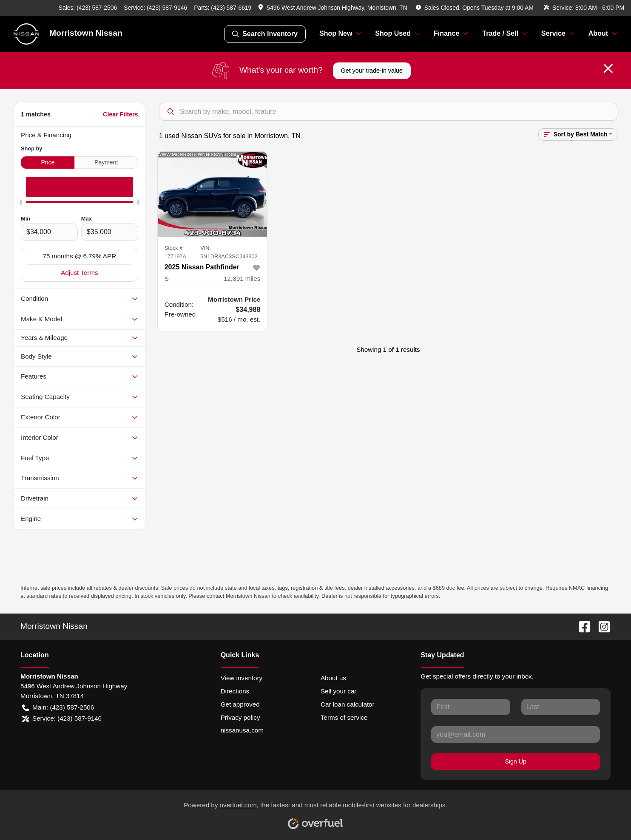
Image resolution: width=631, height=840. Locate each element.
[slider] (21, 202)
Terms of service (344, 717)
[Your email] (516, 734)
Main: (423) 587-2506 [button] (58, 708)
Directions (235, 691)
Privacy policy (240, 717)
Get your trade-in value (372, 71)
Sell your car (338, 691)
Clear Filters (121, 114)
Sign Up (516, 761)
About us (333, 678)
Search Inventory (265, 34)
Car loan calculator (348, 704)
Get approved (240, 704)
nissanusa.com (242, 730)
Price (48, 162)
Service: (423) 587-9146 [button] (62, 719)
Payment (106, 162)
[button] (333, 8)
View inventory (242, 678)
